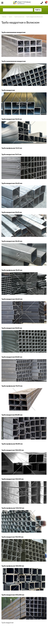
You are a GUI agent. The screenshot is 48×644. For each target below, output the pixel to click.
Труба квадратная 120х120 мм (13, 479)
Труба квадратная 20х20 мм (12, 183)
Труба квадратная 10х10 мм (12, 119)
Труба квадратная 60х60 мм (12, 357)
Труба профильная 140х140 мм (13, 508)
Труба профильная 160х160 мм (13, 566)
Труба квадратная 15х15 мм (11, 154)
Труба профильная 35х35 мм (12, 270)
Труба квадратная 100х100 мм (13, 450)
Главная (4, 17)
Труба (10, 17)
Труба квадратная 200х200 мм (13, 595)
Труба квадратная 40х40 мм (12, 299)
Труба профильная (19, 17)
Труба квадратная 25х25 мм (12, 212)
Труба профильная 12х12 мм (12, 148)
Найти (38, 10)
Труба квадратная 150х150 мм (12, 537)
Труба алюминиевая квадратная (13, 32)
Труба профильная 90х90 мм (12, 444)
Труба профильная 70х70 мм (12, 386)
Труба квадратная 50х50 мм (12, 328)
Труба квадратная (8, 90)
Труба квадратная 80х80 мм (12, 415)
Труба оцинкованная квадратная (14, 61)
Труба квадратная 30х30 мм (12, 241)
